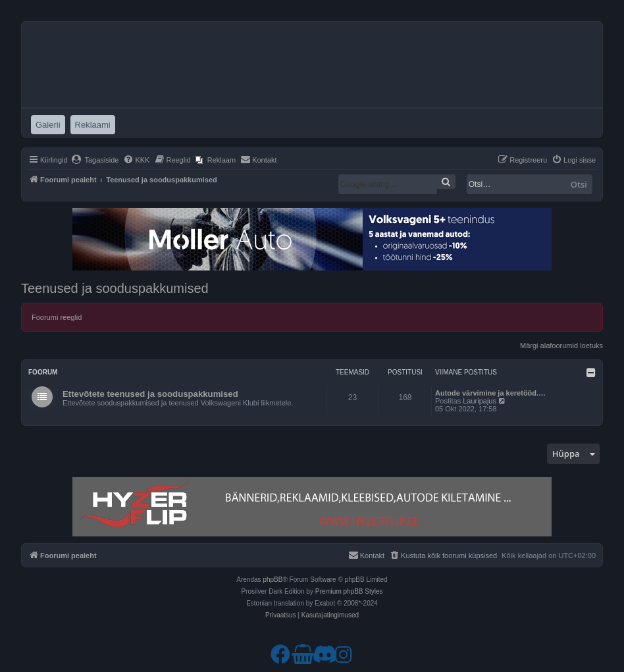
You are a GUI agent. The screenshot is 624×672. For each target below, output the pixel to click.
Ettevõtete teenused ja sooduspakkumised (150, 394)
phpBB (273, 580)
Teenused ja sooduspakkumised (115, 288)
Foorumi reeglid (57, 317)
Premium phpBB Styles (349, 591)
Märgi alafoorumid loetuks (561, 346)
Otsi (579, 184)
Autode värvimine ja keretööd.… (490, 393)
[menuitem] (95, 160)
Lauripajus (480, 401)
